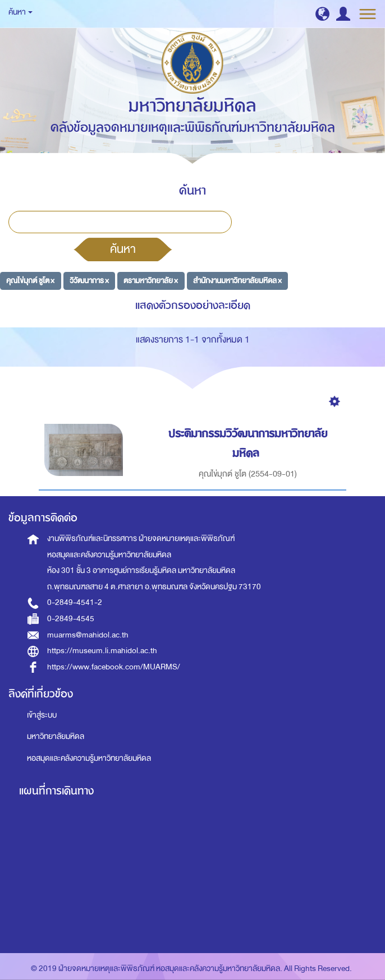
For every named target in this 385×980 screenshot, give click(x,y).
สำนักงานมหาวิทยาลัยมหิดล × (237, 281)
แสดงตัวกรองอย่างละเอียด (193, 305)
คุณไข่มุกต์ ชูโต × (30, 281)
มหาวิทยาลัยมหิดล (56, 736)
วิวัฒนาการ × (89, 281)
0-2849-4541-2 (75, 602)
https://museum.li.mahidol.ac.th (102, 651)
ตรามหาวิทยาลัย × (151, 281)
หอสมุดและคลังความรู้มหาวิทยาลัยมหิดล (89, 758)
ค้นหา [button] (20, 12)
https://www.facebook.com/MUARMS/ (114, 667)
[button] (322, 14)
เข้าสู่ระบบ (42, 715)
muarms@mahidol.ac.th (88, 635)
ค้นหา (123, 249)
